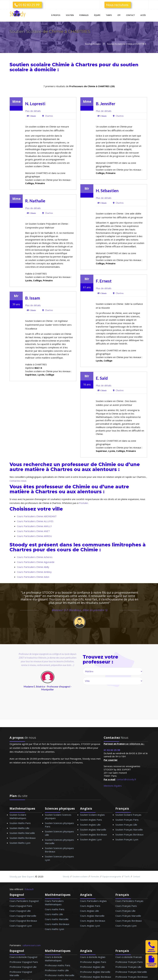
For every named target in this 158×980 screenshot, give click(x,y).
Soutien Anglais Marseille (93, 830)
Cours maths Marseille (57, 919)
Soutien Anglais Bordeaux (94, 834)
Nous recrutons (117, 5)
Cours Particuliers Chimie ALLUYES (35, 521)
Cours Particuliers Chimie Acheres (35, 557)
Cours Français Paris (126, 906)
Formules (84, 15)
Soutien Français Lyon (127, 839)
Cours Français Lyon (126, 926)
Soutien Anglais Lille (90, 825)
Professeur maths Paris (58, 965)
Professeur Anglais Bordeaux (96, 977)
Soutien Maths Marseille (22, 833)
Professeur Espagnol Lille (23, 967)
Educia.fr (29, 889)
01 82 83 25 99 (27, 5)
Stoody (66, 877)
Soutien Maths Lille (19, 828)
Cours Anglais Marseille (92, 916)
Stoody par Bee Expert (22, 877)
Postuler (84, 503)
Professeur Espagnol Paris (24, 962)
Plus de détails (33, 111)
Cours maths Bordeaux (57, 924)
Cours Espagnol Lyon (21, 926)
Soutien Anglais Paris (91, 820)
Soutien (70, 15)
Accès (143, 15)
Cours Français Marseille (128, 916)
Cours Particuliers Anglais (93, 901)
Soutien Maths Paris (20, 823)
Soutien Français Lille (126, 825)
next (61, 687)
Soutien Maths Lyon (20, 843)
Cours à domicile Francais (129, 957)
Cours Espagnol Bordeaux (23, 921)
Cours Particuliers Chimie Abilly (33, 567)
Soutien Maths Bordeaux (23, 838)
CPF (119, 15)
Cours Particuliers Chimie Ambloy (34, 572)
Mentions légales (113, 786)
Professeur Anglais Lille (92, 967)
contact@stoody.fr (126, 779)
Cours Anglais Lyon (90, 926)
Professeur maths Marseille (60, 975)
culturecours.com (32, 945)
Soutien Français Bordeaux (129, 834)
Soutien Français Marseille (129, 830)
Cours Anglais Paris (90, 906)
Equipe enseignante (112, 877)
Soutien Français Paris (127, 820)
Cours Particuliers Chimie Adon (33, 577)
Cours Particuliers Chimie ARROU (34, 536)
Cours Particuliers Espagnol (24, 901)
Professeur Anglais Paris (93, 962)
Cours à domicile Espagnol (23, 957)
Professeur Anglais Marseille (95, 972)
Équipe (97, 15)
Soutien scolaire (80, 877)
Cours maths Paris (55, 909)
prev (26, 687)
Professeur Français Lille (128, 967)
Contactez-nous (18, 481)
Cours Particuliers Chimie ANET (33, 531)
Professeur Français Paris (129, 962)
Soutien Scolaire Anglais (92, 815)
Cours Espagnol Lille (20, 911)
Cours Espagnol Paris (21, 906)
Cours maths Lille (54, 914)
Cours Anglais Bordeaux (93, 921)
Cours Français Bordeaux (129, 921)
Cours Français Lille (125, 911)
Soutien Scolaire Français (128, 815)
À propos (56, 15)
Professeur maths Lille (57, 970)
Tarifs (109, 15)
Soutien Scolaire (26, 32)
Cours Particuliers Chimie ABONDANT (37, 516)
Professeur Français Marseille (131, 972)
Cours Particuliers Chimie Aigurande (36, 562)
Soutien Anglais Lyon (91, 839)
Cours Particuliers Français (129, 901)
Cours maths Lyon (54, 929)
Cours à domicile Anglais (93, 957)
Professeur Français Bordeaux (132, 977)
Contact (130, 15)
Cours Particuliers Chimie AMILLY (34, 526)
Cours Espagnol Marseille (23, 916)
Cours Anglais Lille (89, 911)
